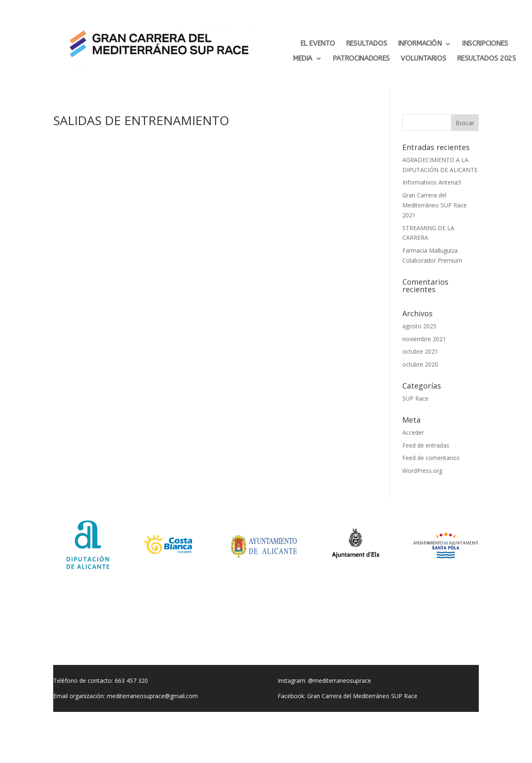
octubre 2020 (420, 364)
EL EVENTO (318, 44)
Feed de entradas (426, 445)
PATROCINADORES (361, 59)
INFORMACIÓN (420, 44)
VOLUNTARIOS (423, 59)
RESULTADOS (367, 44)
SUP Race (415, 398)
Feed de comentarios (431, 458)
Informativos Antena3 (432, 182)
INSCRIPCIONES (485, 44)
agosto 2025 (419, 326)
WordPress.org (422, 471)
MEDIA (303, 59)
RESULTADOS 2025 (487, 59)
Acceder (413, 432)
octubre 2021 (420, 351)
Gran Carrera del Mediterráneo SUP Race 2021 (435, 205)
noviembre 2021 (424, 339)
